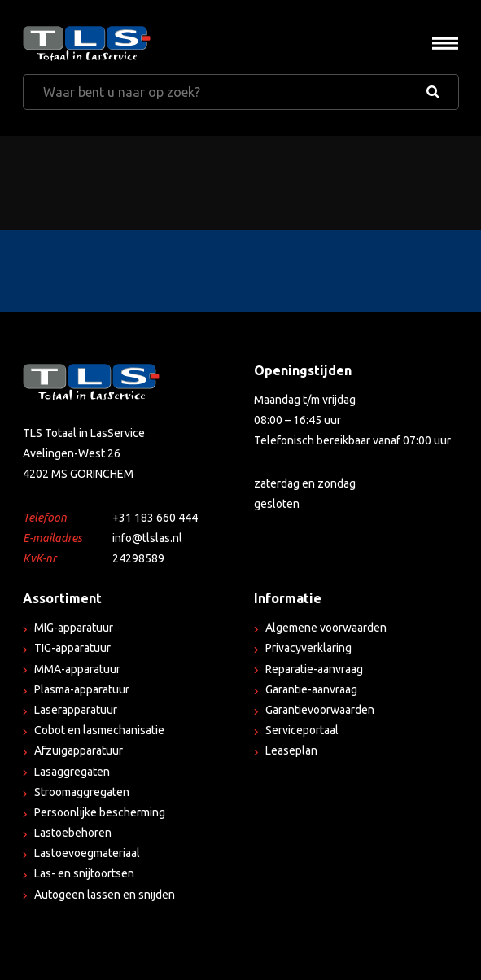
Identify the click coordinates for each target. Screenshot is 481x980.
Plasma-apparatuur (82, 689)
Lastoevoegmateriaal (87, 853)
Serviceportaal (302, 730)
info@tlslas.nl (147, 538)
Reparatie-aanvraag (314, 669)
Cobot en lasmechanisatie (99, 730)
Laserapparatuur (76, 710)
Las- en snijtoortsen (84, 873)
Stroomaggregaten (82, 792)
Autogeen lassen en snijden (105, 895)
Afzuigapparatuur (79, 750)
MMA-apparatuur (77, 669)
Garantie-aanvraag (311, 689)
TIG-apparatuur (72, 648)
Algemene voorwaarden (326, 628)
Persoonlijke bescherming (100, 812)
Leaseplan (291, 750)
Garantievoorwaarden (320, 710)
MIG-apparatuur (74, 628)
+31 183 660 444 (155, 518)
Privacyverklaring (308, 648)
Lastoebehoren (73, 833)
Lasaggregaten (72, 772)
